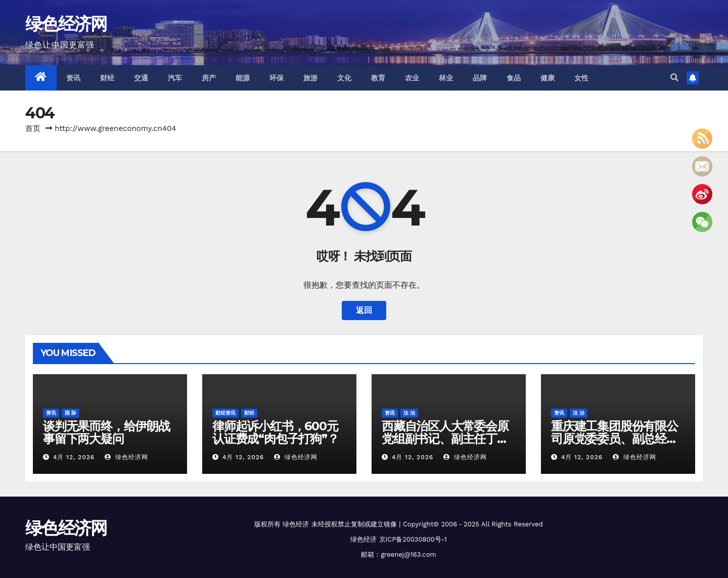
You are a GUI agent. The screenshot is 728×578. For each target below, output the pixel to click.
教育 (378, 78)
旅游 (311, 78)
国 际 (71, 413)
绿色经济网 (66, 24)
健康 (548, 78)
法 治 (409, 413)
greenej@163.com (408, 554)
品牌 (480, 78)
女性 (582, 78)
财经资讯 (225, 413)
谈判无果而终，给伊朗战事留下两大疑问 (106, 432)
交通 (141, 78)
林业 (446, 78)
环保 (277, 78)
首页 (33, 128)
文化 (345, 78)
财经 (107, 78)
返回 (364, 310)
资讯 (74, 78)
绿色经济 (296, 524)
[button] (674, 78)
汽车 (175, 78)
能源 (243, 78)
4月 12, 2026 (74, 457)
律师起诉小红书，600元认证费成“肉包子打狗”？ (276, 432)
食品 (514, 78)
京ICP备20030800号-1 (413, 539)
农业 (412, 78)
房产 (209, 78)
